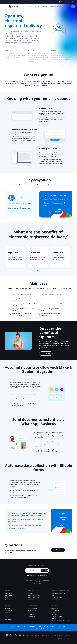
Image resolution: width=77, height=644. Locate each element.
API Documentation (56, 611)
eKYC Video (7, 609)
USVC (53, 595)
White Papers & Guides (57, 616)
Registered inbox (8, 601)
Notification (7, 591)
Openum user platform (21, 134)
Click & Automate (8, 619)
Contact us (58, 550)
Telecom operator (33, 606)
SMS (29, 613)
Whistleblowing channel (64, 639)
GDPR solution (31, 599)
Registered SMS (8, 595)
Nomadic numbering (33, 611)
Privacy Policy (44, 576)
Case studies (54, 614)
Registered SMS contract (33, 597)
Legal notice (30, 636)
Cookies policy (54, 636)
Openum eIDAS (8, 599)
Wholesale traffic (32, 616)
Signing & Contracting (33, 591)
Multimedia (54, 618)
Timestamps (31, 601)
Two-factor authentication (57, 597)
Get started (56, 212)
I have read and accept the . (38, 576)
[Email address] (33, 571)
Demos (53, 613)
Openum (7, 597)
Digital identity (8, 606)
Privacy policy (46, 636)
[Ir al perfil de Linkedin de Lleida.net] (7, 635)
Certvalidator (54, 599)
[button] (37, 270)
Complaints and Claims (64, 636)
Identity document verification (58, 593)
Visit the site (46, 354)
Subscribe (45, 571)
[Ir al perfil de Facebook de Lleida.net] (16, 635)
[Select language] (61, 2)
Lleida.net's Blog (55, 609)
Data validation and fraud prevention (61, 591)
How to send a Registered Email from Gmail (61, 620)
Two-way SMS (31, 614)
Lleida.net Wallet (8, 613)
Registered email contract (34, 595)
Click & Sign (31, 593)
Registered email (8, 593)
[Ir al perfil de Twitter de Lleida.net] (11, 635)
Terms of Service (44, 582)
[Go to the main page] (14, 6)
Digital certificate (8, 611)
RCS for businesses (32, 609)
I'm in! (62, 526)
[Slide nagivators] (68, 244)
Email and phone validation (57, 601)
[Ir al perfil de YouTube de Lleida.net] (20, 635)
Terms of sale (37, 636)
